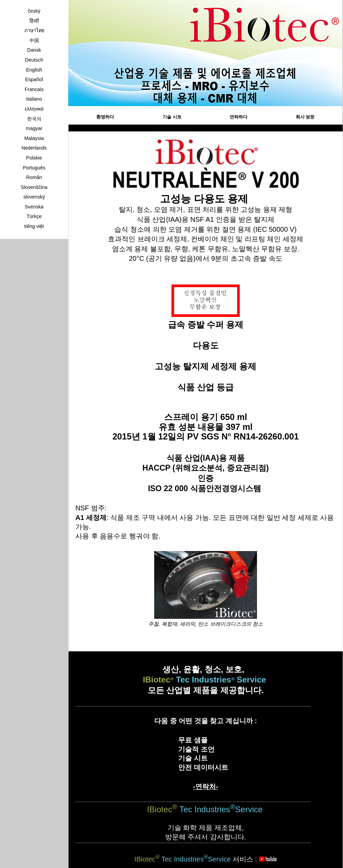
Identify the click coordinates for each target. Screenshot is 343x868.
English (34, 70)
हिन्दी (34, 21)
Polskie (34, 158)
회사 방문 (305, 117)
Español (34, 79)
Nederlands (34, 148)
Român (34, 177)
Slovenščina (34, 187)
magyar (34, 128)
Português (34, 168)
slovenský (34, 197)
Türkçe (34, 216)
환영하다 (105, 117)
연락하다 (238, 117)
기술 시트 (172, 117)
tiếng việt (34, 226)
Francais (34, 89)
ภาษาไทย (34, 30)
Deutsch (34, 60)
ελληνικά (34, 109)
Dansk (34, 50)
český (34, 11)
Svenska (34, 207)
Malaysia (34, 138)
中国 (34, 40)
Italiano (34, 99)
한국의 (34, 119)
